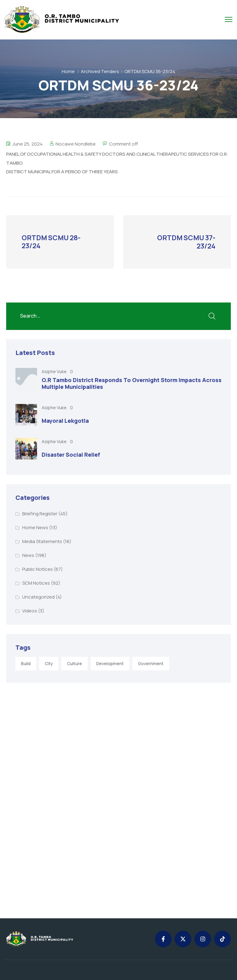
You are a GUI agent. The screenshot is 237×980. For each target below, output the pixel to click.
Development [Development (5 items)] (110, 663)
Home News (35, 527)
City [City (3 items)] (49, 663)
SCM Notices (36, 583)
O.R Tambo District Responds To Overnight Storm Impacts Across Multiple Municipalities (132, 383)
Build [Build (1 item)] (26, 663)
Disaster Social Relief (71, 454)
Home (68, 71)
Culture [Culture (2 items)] (75, 663)
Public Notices (37, 569)
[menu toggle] (229, 19)
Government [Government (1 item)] (151, 663)
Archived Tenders (100, 71)
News (28, 555)
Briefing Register (40, 513)
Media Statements (42, 541)
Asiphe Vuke (55, 371)
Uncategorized (38, 597)
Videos (30, 610)
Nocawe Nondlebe (76, 144)
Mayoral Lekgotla (65, 420)
